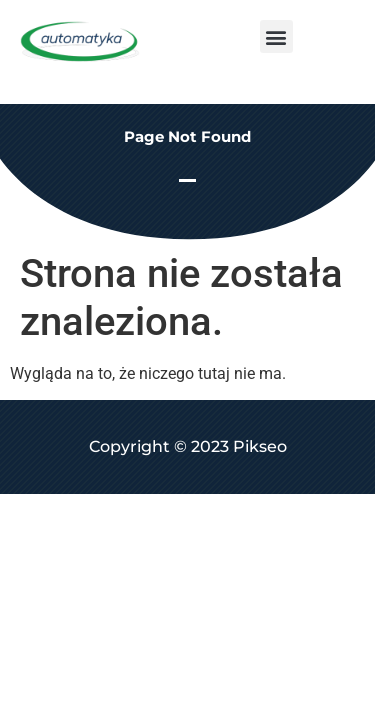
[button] (276, 36)
